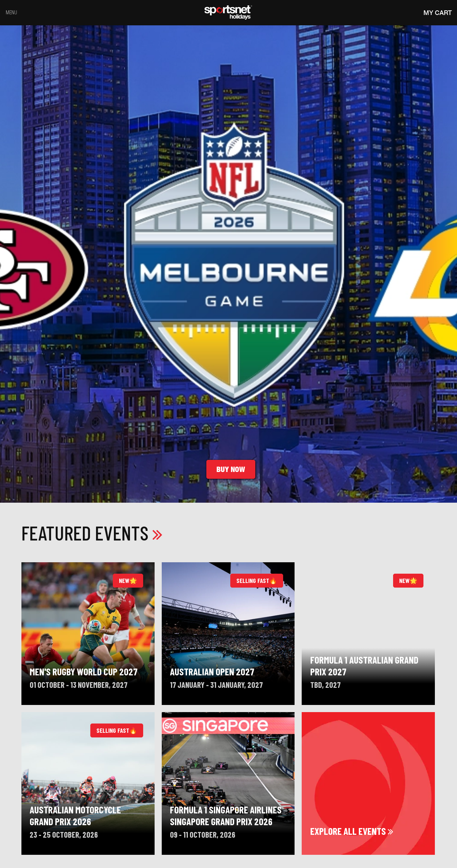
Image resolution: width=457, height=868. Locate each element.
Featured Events (92, 532)
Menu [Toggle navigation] (11, 12)
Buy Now (231, 469)
